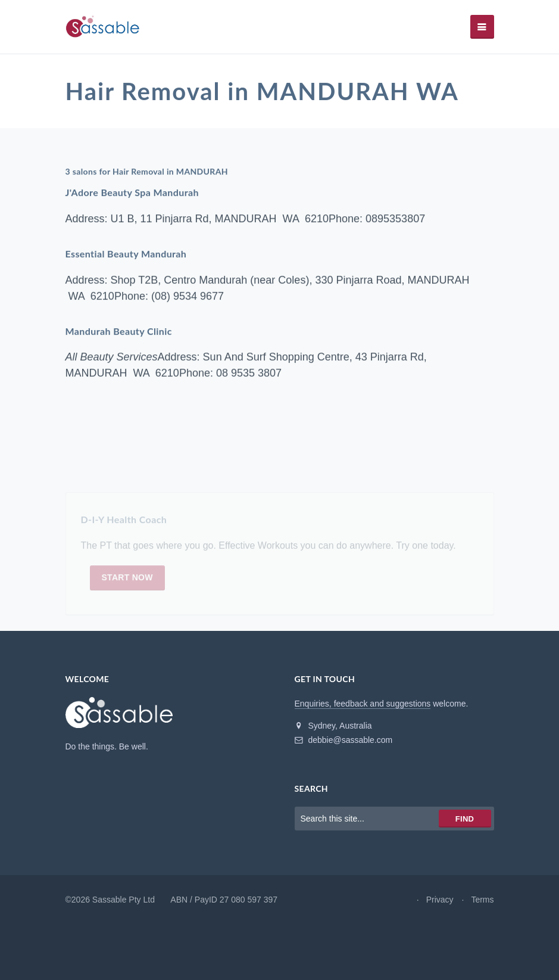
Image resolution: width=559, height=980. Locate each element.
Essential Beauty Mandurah (126, 253)
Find (465, 819)
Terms (482, 900)
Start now (127, 579)
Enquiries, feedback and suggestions (363, 704)
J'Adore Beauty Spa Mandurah (132, 193)
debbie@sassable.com (344, 740)
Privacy (440, 900)
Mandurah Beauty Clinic (119, 331)
